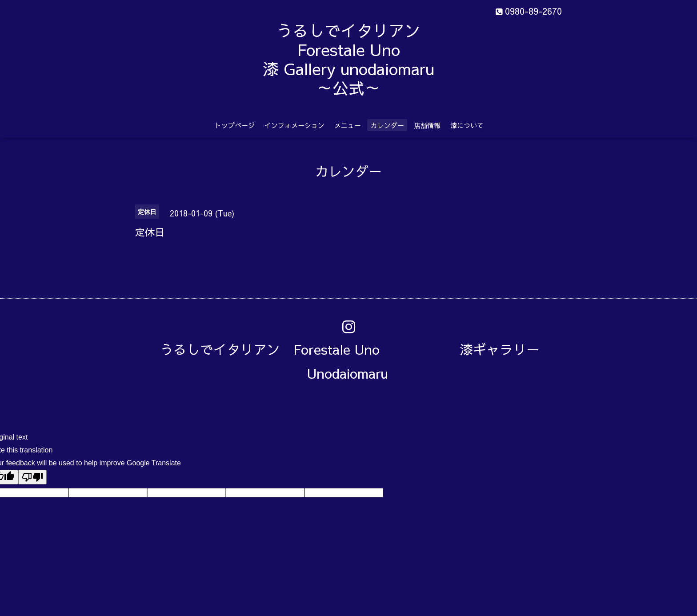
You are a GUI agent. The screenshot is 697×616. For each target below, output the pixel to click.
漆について (467, 125)
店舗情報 (427, 125)
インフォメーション (294, 125)
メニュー (348, 125)
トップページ (235, 125)
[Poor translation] (32, 477)
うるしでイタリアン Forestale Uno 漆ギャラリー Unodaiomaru (357, 361)
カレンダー (387, 125)
